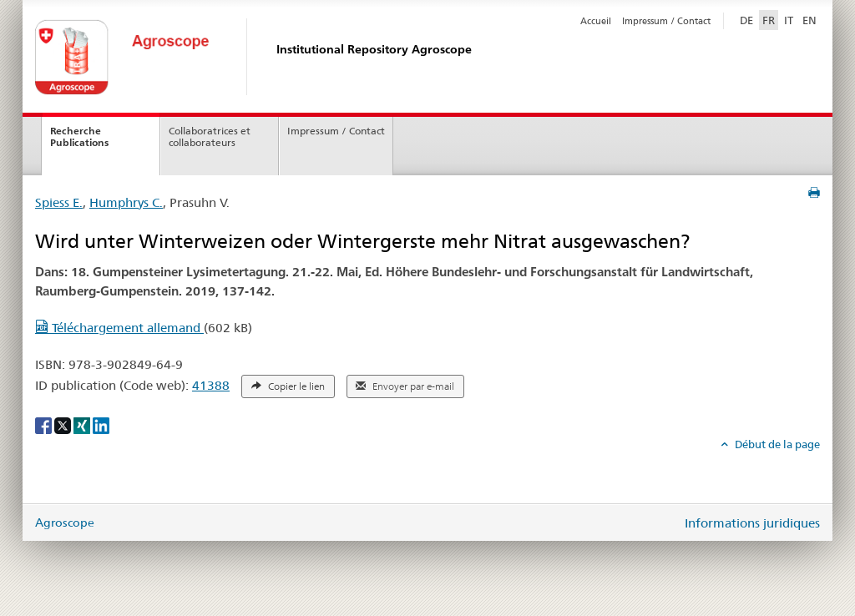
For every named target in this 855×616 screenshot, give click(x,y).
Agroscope (65, 523)
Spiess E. (59, 202)
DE (748, 19)
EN (809, 20)
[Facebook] (45, 425)
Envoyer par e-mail (405, 386)
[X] (64, 425)
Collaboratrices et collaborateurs (210, 137)
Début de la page (776, 444)
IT (789, 20)
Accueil (596, 21)
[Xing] (83, 425)
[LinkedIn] (101, 425)
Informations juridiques (752, 523)
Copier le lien (288, 386)
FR (769, 20)
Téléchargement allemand (119, 328)
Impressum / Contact (666, 21)
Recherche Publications (79, 137)
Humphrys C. (126, 202)
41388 (211, 385)
